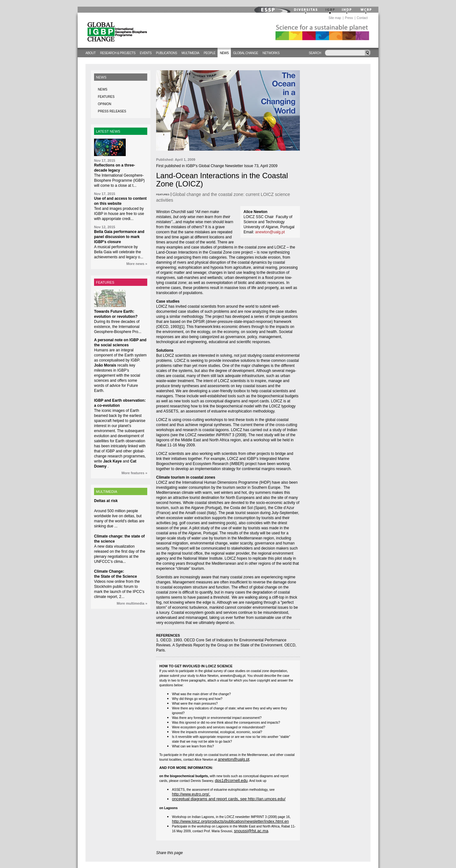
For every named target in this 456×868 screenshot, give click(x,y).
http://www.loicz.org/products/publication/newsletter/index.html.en (230, 821)
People (209, 53)
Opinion (104, 104)
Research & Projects (118, 53)
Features (106, 97)
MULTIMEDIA (107, 492)
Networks (271, 53)
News (224, 53)
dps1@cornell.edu (231, 780)
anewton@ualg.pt (270, 232)
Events (146, 53)
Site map (335, 18)
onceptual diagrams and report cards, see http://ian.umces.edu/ (229, 799)
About (91, 53)
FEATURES (105, 282)
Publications (167, 53)
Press (349, 18)
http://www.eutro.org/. (191, 794)
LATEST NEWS (108, 131)
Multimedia (190, 53)
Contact (362, 18)
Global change (246, 53)
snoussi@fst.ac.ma (251, 831)
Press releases (112, 111)
